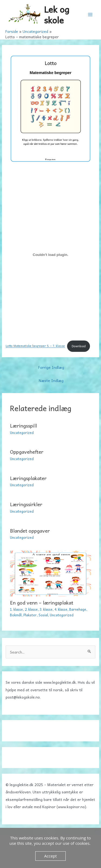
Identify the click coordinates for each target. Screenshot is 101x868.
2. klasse (31, 609)
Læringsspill (23, 426)
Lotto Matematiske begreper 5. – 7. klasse (35, 346)
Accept (50, 856)
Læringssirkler (26, 504)
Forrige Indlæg (51, 367)
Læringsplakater (28, 478)
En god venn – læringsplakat (42, 603)
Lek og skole (57, 14)
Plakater (30, 615)
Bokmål (16, 615)
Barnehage (78, 609)
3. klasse (46, 609)
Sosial (43, 615)
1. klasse (16, 609)
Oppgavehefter (27, 452)
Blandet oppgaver (30, 531)
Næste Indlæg (51, 380)
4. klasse (61, 609)
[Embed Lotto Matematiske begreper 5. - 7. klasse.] (50, 255)
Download (79, 346)
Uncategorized (22, 433)
